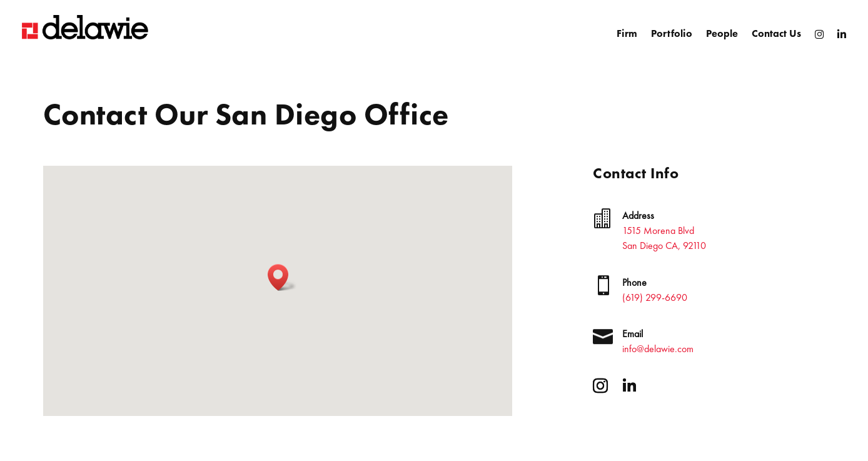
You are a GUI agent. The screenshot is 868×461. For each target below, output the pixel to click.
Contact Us (776, 33)
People (722, 33)
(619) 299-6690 (655, 297)
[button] (282, 277)
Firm (627, 33)
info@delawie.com (658, 349)
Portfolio (672, 33)
